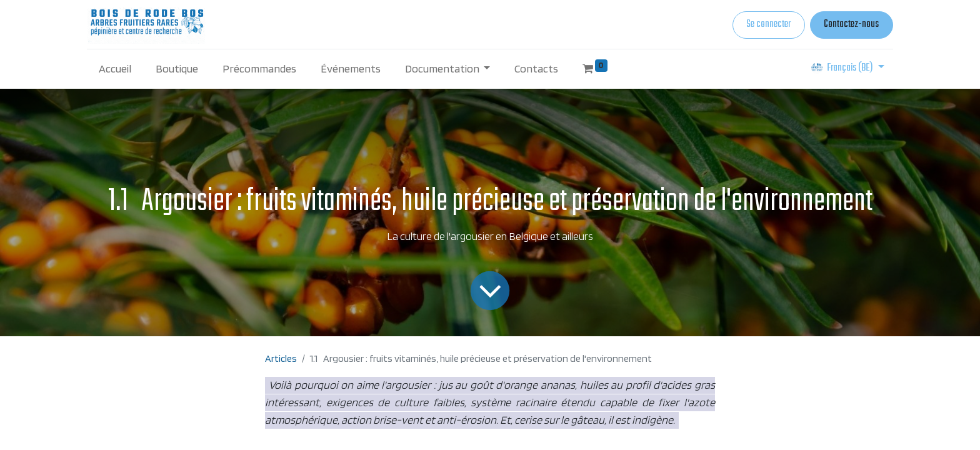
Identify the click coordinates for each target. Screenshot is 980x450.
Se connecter (768, 24)
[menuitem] (115, 68)
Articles (281, 358)
